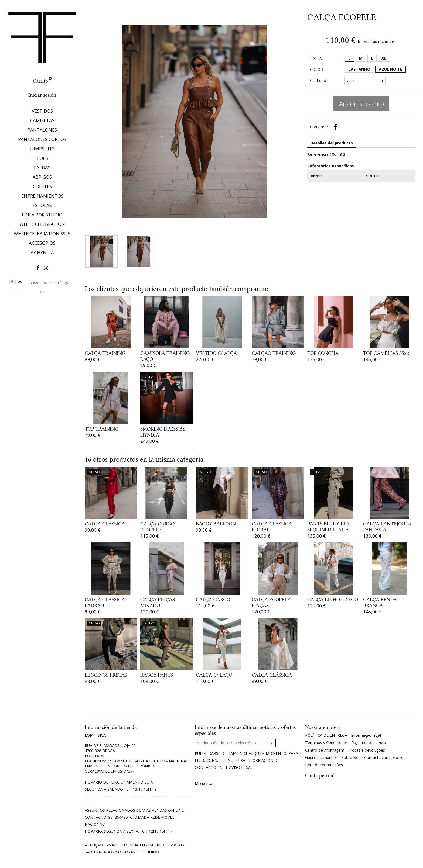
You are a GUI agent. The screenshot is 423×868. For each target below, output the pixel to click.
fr (16, 287)
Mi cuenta (204, 784)
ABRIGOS (42, 177)
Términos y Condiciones (326, 743)
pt (11, 281)
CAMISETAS (42, 120)
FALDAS (42, 167)
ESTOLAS (42, 205)
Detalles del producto (332, 143)
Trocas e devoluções (366, 750)
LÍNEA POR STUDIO (42, 215)
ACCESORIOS (42, 243)
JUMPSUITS (42, 149)
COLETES (42, 186)
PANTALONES (42, 130)
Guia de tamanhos (321, 757)
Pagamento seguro (369, 743)
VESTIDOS (42, 111)
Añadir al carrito (361, 104)
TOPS (42, 158)
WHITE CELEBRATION (42, 224)
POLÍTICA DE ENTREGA (326, 735)
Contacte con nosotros (385, 757)
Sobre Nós (351, 757)
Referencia (318, 154)
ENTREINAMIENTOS (42, 196)
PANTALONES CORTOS (42, 139)
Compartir (336, 127)
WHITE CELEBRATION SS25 (42, 234)
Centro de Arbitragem (325, 750)
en (42, 292)
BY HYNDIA (42, 252)
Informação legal (366, 735)
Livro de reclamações (324, 765)
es (20, 281)
